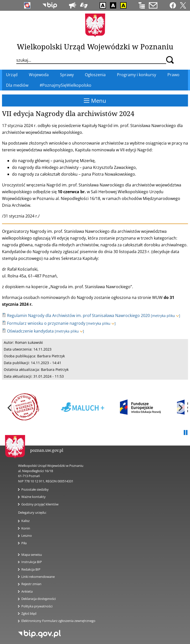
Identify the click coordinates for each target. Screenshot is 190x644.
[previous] (10, 408)
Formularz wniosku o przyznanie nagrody (46, 323)
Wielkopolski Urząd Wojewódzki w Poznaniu (95, 46)
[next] (180, 408)
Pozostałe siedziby (35, 489)
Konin (26, 528)
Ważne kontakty (34, 497)
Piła (24, 543)
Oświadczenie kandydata (30, 331)
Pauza (185, 433)
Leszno (27, 535)
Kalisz (25, 521)
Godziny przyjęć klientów (40, 504)
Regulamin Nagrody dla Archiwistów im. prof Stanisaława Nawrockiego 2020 (78, 315)
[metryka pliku (166, 316)
